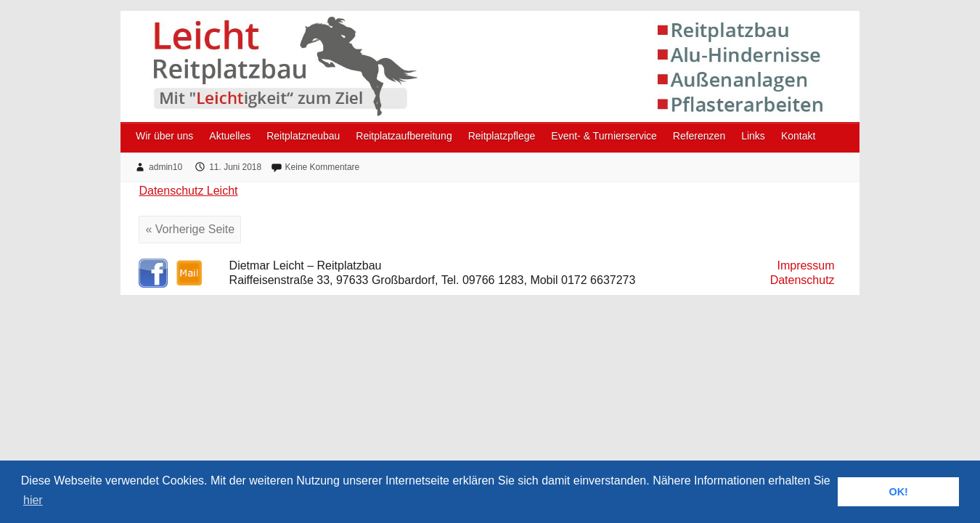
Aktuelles (230, 136)
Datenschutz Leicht (188, 191)
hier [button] (33, 500)
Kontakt (798, 136)
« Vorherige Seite (190, 229)
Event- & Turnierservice (604, 136)
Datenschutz (803, 280)
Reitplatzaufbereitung (404, 136)
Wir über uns (164, 136)
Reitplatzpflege (502, 136)
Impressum (805, 265)
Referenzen (699, 136)
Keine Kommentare (323, 167)
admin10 (166, 167)
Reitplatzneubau (303, 136)
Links (753, 136)
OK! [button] (898, 492)
